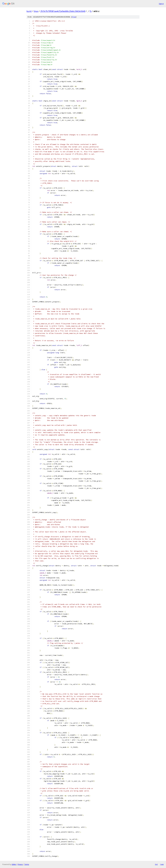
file (74, 17)
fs (91, 11)
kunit (29, 11)
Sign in (161, 4)
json (162, 864)
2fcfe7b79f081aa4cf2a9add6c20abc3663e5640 (63, 11)
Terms (27, 864)
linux (36, 11)
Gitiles (14, 864)
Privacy (20, 864)
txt (156, 864)
